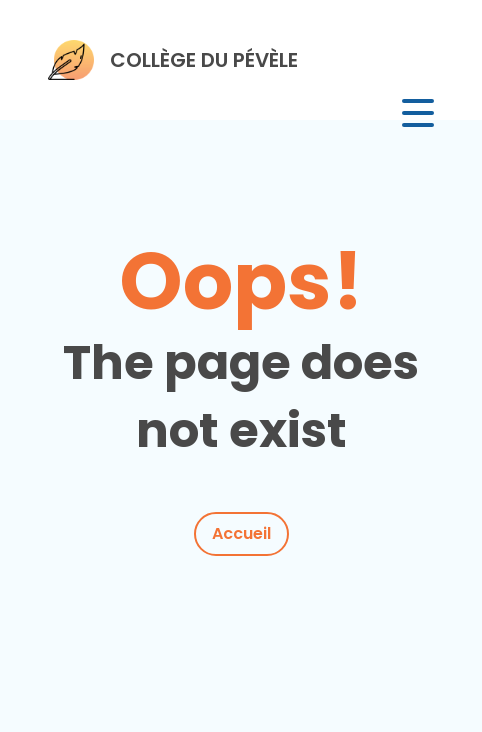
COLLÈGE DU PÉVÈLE (204, 60)
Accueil (241, 533)
